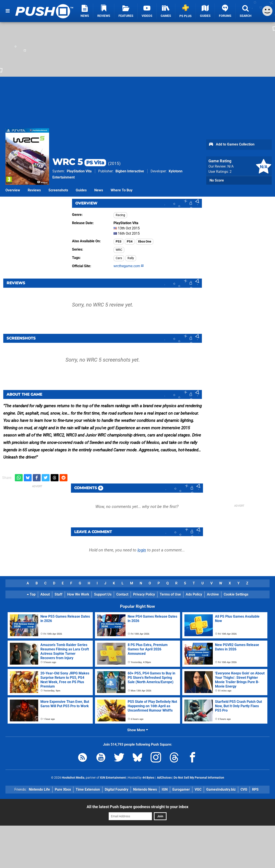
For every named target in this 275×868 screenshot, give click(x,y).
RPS (255, 789)
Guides (81, 190)
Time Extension (88, 789)
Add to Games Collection (231, 145)
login (142, 550)
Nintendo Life (39, 789)
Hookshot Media (73, 778)
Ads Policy (194, 594)
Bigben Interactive (130, 171)
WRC (119, 250)
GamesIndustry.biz (221, 789)
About (45, 594)
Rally (131, 258)
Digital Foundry (117, 789)
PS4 (130, 242)
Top (31, 594)
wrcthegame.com (129, 266)
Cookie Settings (236, 594)
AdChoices (164, 778)
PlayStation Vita (79, 171)
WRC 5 (79, 162)
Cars (119, 258)
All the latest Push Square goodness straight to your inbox (137, 807)
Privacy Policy (144, 594)
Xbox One (145, 242)
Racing (120, 215)
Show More (138, 730)
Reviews (34, 190)
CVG (244, 789)
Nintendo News (145, 789)
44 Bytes (148, 778)
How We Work (78, 594)
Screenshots (58, 190)
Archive (213, 594)
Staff (58, 594)
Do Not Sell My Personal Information (199, 778)
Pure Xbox (63, 789)
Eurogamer (181, 789)
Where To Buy (122, 190)
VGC (198, 789)
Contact (122, 594)
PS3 (119, 242)
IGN (165, 789)
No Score (217, 180)
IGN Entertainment (113, 778)
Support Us (103, 594)
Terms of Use (170, 594)
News (99, 190)
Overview (13, 190)
